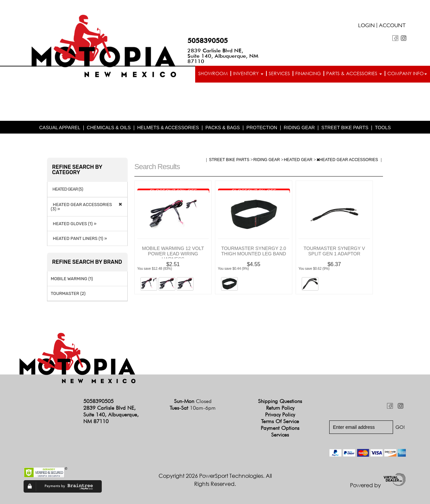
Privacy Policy (280, 415)
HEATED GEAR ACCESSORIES (348, 160)
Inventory (248, 73)
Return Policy (280, 408)
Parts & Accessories (354, 73)
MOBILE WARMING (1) (72, 279)
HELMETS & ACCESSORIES (168, 128)
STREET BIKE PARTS (345, 128)
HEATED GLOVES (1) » (74, 224)
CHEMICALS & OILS (109, 128)
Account (392, 26)
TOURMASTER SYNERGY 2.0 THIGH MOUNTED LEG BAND (253, 251)
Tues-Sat (193, 408)
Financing (308, 73)
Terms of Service (280, 421)
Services (279, 73)
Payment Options (280, 428)
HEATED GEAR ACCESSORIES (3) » (81, 207)
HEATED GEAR (299, 160)
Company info (407, 73)
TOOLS (383, 128)
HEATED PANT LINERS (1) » (79, 238)
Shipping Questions (280, 401)
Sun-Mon (193, 401)
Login (367, 26)
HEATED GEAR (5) (68, 189)
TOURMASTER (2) (68, 293)
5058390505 (208, 41)
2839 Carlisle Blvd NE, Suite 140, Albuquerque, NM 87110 (223, 56)
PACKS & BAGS (223, 128)
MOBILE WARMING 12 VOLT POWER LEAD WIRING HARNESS (173, 254)
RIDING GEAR (299, 128)
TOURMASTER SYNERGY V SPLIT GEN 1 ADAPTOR (334, 251)
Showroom (213, 73)
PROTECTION (262, 128)
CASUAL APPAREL (60, 128)
